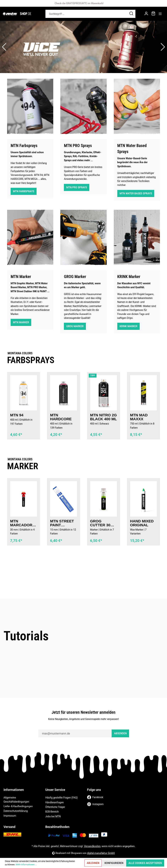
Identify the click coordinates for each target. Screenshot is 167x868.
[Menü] (160, 14)
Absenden (120, 733)
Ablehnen (93, 863)
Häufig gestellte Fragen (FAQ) (61, 798)
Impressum (10, 816)
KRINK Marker (128, 326)
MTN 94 (17, 415)
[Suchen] (131, 14)
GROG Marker (75, 326)
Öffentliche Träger (55, 807)
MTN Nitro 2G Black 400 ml (104, 417)
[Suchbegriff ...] (86, 14)
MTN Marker (21, 322)
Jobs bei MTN (53, 816)
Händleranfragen (54, 802)
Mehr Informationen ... (26, 865)
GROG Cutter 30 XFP (100, 523)
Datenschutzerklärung (16, 811)
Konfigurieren (114, 863)
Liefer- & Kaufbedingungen (18, 806)
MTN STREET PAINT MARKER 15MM (62, 523)
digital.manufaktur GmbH (101, 853)
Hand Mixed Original (142, 523)
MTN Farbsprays (24, 191)
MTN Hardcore (61, 417)
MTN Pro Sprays (77, 187)
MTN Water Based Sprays (136, 193)
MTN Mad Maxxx (139, 417)
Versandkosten (92, 846)
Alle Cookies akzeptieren (145, 863)
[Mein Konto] (146, 14)
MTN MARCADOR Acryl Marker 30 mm (21, 523)
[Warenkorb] (153, 14)
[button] (4, 47)
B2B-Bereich (52, 812)
